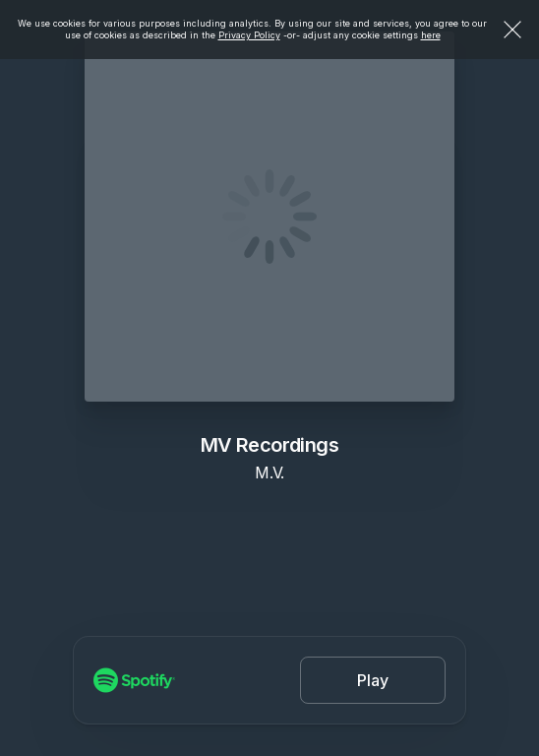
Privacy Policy (249, 35)
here (431, 35)
